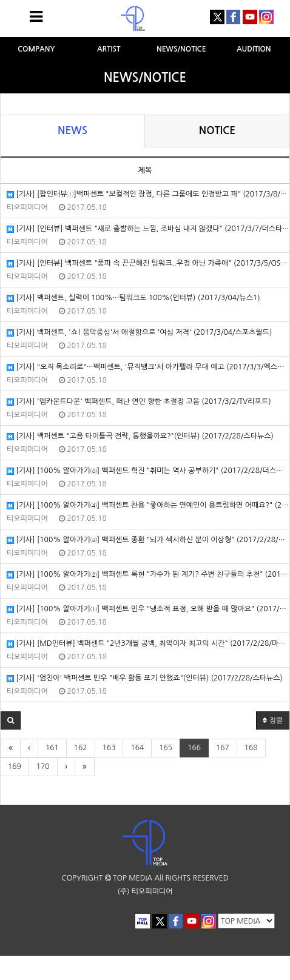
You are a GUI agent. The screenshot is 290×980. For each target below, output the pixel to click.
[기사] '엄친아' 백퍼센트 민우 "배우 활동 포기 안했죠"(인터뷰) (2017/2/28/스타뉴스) (145, 678)
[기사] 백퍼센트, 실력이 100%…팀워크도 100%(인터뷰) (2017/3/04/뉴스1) (133, 298)
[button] (11, 720)
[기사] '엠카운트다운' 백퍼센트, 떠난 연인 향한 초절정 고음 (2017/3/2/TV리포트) (139, 402)
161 (52, 748)
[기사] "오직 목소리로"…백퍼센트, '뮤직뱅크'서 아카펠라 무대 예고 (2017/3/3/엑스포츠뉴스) (148, 367)
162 (81, 748)
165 (166, 748)
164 (137, 748)
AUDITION (254, 49)
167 (223, 748)
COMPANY (36, 49)
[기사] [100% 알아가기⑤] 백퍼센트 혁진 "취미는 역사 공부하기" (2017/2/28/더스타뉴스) (148, 471)
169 (15, 767)
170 (43, 767)
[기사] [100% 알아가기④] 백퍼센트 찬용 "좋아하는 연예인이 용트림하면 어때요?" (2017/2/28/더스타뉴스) (148, 505)
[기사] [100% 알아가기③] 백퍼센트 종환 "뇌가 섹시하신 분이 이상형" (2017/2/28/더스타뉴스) (148, 540)
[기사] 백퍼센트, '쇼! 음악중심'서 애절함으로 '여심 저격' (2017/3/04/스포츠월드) (139, 333)
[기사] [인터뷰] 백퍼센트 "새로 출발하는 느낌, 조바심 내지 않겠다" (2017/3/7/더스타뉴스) (148, 229)
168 (251, 748)
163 (109, 748)
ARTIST (109, 49)
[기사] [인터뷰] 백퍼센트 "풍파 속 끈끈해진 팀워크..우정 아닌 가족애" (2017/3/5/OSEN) (148, 263)
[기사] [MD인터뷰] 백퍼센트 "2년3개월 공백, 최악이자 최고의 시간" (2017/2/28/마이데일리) (148, 644)
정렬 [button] (273, 720)
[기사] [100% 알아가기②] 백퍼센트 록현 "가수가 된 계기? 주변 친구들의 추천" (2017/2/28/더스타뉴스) (148, 575)
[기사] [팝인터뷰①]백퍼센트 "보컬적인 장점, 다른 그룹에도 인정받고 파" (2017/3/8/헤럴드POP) (148, 194)
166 (194, 748)
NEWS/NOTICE (181, 49)
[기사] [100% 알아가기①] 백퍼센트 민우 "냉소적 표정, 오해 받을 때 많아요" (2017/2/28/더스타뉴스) (148, 609)
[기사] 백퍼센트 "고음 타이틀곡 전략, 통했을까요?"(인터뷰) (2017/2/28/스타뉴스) (140, 436)
